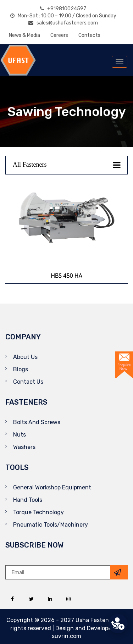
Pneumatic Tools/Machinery (51, 525)
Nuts (20, 435)
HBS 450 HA (66, 276)
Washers (24, 447)
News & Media (24, 35)
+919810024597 (63, 9)
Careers (59, 35)
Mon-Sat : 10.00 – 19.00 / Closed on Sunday (63, 16)
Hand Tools (28, 500)
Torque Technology (38, 512)
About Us (25, 357)
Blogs (21, 369)
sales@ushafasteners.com (63, 23)
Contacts (89, 35)
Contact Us (28, 382)
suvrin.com (66, 636)
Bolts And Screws (37, 422)
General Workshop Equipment (52, 487)
